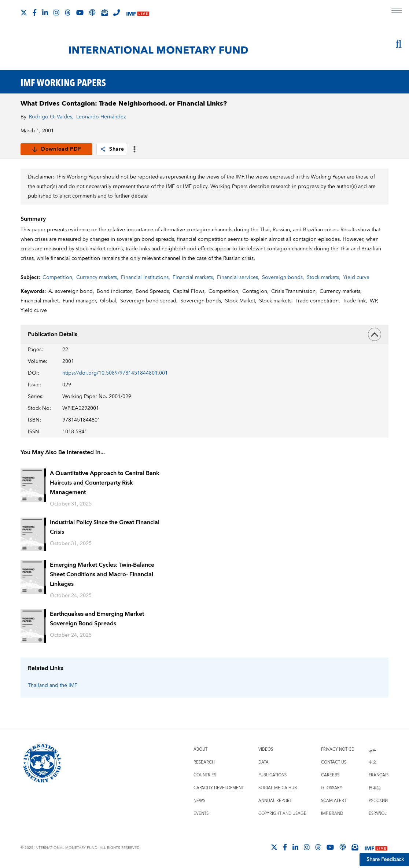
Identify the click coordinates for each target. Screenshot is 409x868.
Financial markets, (194, 277)
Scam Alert (334, 801)
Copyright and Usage (282, 814)
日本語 (375, 788)
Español (378, 814)
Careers (330, 775)
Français (379, 775)
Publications (272, 775)
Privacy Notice (338, 749)
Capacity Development (219, 788)
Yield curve (356, 277)
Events (201, 814)
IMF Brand (332, 814)
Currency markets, (97, 277)
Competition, (58, 277)
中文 (373, 762)
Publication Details (204, 334)
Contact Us (334, 762)
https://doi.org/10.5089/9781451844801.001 (115, 373)
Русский (378, 801)
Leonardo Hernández (101, 117)
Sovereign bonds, (283, 277)
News (199, 801)
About (200, 749)
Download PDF (56, 149)
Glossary (332, 788)
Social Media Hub (278, 788)
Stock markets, (324, 277)
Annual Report (275, 801)
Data (264, 762)
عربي (372, 749)
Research (204, 762)
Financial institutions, (145, 277)
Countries (205, 775)
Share (112, 149)
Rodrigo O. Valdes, (51, 117)
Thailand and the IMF (53, 685)
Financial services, (238, 277)
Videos (266, 749)
